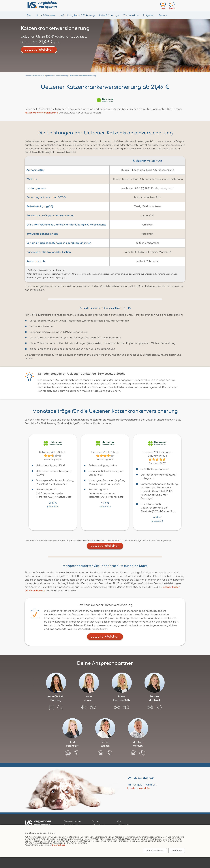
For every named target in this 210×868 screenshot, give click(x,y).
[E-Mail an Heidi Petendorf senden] (68, 752)
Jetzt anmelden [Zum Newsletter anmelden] (140, 788)
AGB (119, 821)
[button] (60, 708)
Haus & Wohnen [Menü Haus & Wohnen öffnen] (45, 15)
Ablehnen (177, 850)
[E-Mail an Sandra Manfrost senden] (150, 707)
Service (163, 15)
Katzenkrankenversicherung (41, 113)
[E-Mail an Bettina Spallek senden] (101, 752)
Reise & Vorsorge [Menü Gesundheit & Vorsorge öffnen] (109, 15)
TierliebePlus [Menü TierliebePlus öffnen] (131, 15)
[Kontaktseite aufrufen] (172, 6)
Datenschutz (58, 845)
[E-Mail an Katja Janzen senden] (84, 707)
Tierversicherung (72, 821)
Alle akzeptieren (155, 850)
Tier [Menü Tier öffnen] (29, 15)
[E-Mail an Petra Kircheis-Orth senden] (117, 707)
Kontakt (95, 821)
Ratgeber (149, 15)
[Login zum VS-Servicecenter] (163, 6)
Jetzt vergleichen (39, 50)
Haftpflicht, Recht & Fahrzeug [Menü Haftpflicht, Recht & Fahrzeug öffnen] (77, 15)
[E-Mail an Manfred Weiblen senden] (133, 752)
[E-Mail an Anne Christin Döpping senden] (51, 707)
